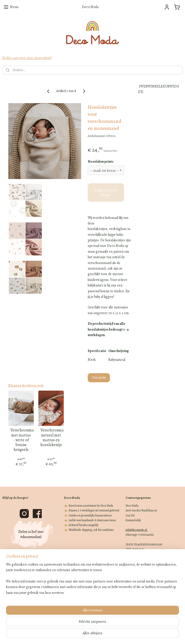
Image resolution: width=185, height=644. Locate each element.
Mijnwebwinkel (135, 635)
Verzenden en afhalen (15, 576)
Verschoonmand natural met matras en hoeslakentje (51, 438)
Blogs (6, 610)
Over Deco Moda (12, 586)
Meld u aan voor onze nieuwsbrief (27, 58)
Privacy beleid (10, 600)
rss (83, 635)
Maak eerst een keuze (106, 192)
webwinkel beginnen (99, 635)
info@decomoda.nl (137, 530)
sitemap (75, 635)
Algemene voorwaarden (16, 595)
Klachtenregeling (12, 605)
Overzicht (99, 378)
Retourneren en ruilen (15, 581)
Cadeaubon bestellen (14, 591)
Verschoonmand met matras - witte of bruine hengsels (21, 440)
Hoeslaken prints (101, 162)
